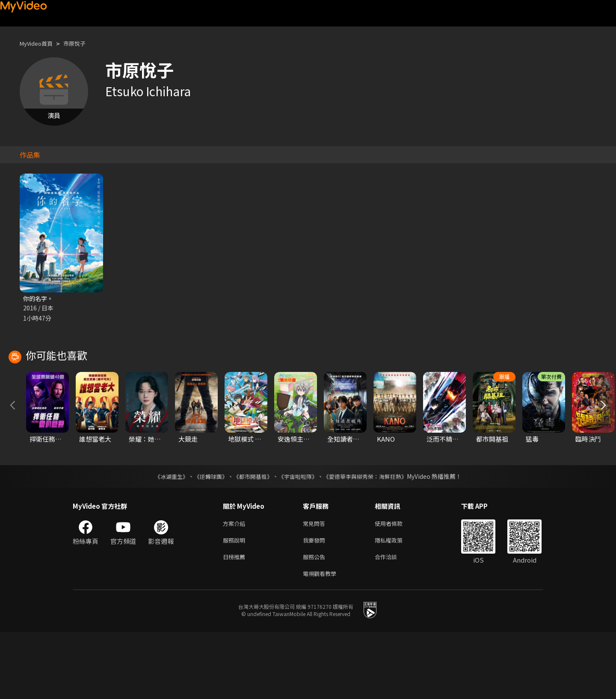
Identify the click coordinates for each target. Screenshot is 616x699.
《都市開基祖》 (251, 538)
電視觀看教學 (322, 640)
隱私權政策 (396, 604)
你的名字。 (39, 299)
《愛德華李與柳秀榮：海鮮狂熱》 (370, 538)
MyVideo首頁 (39, 43)
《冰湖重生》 (164, 538)
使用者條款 (396, 586)
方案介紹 (236, 586)
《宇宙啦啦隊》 (299, 538)
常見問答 (316, 586)
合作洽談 (393, 622)
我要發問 (316, 604)
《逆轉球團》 (206, 538)
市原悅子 (82, 43)
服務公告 (316, 622)
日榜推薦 (236, 622)
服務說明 (236, 604)
